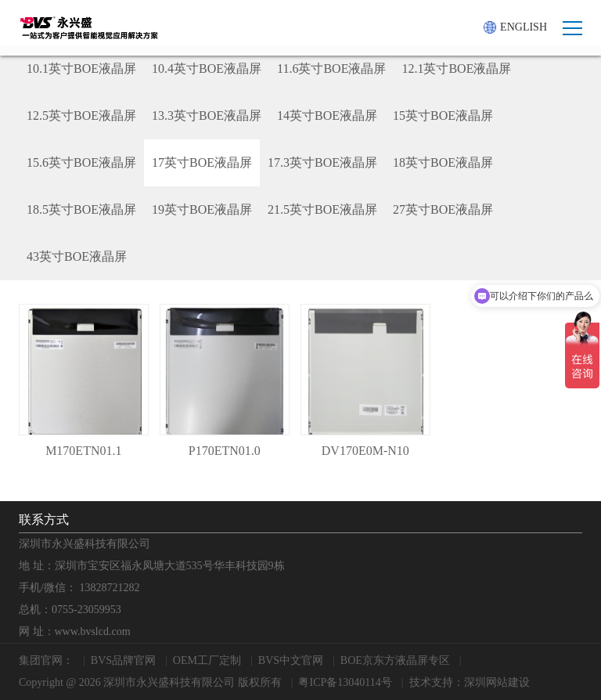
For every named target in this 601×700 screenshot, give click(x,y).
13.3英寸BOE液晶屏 (207, 115)
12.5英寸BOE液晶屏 (81, 115)
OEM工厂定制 (207, 660)
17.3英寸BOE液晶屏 (322, 162)
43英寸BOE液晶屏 (77, 256)
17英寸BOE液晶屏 (202, 162)
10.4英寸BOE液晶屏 (207, 69)
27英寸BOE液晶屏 (443, 209)
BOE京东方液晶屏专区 (395, 660)
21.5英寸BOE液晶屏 (322, 209)
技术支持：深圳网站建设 (470, 682)
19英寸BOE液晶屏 (202, 209)
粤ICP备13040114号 (345, 682)
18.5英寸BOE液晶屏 (81, 209)
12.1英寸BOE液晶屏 (456, 69)
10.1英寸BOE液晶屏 (81, 69)
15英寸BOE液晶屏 (443, 115)
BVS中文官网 (291, 660)
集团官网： (46, 660)
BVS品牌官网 (123, 660)
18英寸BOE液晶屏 (443, 162)
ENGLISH (515, 27)
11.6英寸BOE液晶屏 (331, 69)
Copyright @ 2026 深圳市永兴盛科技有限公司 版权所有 (150, 682)
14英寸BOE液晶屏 (327, 115)
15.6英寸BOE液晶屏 (81, 162)
